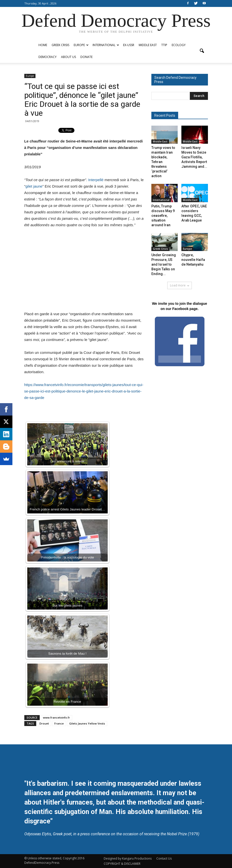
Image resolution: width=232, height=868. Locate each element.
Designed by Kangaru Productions (128, 858)
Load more (180, 285)
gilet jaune (34, 186)
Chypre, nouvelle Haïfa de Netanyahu (193, 260)
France (59, 723)
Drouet (44, 723)
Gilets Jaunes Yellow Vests (87, 723)
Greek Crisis (60, 45)
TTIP (164, 45)
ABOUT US (68, 57)
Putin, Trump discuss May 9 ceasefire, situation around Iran (163, 216)
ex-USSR (129, 45)
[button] (202, 51)
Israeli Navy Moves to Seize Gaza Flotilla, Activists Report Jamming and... (194, 157)
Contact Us (164, 858)
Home (43, 45)
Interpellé (96, 180)
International (106, 45)
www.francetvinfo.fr (56, 717)
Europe (81, 45)
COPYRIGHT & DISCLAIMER (122, 864)
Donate (86, 57)
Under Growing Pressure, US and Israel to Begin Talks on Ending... (164, 264)
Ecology (179, 45)
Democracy (48, 57)
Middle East (148, 45)
